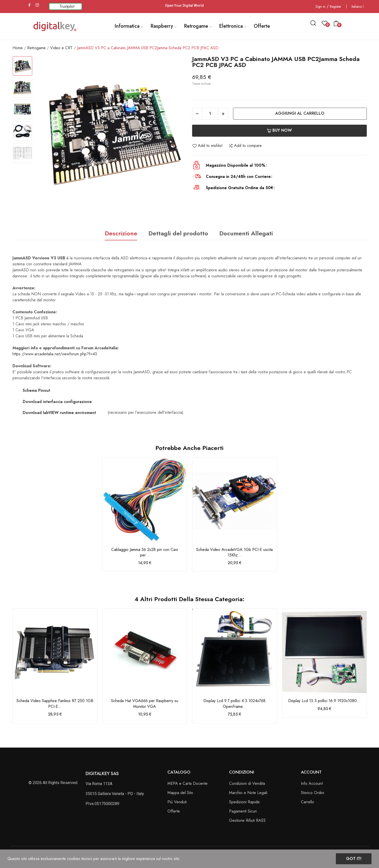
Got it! (354, 859)
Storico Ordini (313, 793)
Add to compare (245, 146)
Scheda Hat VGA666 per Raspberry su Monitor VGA (145, 704)
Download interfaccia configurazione (57, 402)
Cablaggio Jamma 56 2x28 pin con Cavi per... (145, 552)
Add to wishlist (207, 146)
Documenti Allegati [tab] (246, 233)
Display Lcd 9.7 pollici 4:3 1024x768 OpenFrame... (234, 704)
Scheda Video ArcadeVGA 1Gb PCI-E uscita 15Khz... (234, 552)
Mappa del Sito (180, 793)
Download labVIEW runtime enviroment (59, 413)
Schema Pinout (36, 390)
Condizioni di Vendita (247, 783)
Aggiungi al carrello (300, 113)
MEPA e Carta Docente (188, 783)
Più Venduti (177, 802)
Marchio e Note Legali (248, 793)
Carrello (308, 802)
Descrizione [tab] (121, 233)
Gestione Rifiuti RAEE (247, 820)
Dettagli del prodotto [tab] (178, 233)
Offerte (174, 811)
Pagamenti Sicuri (243, 811)
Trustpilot (67, 6)
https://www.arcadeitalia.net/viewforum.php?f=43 (55, 354)
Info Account (312, 783)
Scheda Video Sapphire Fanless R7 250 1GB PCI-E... (55, 704)
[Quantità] (210, 114)
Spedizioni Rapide (244, 802)
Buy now (279, 130)
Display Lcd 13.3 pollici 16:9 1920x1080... (324, 701)
